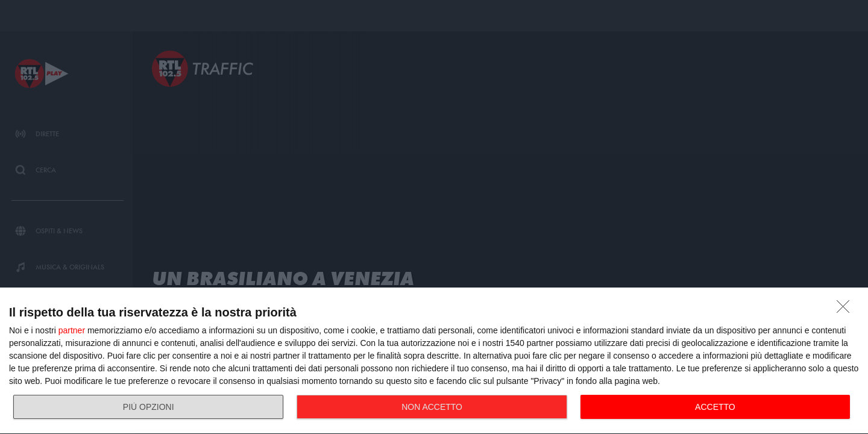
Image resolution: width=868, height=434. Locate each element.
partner (72, 330)
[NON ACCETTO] (846, 310)
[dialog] (434, 361)
